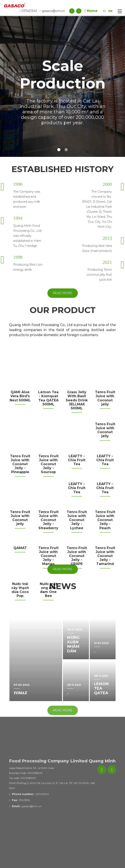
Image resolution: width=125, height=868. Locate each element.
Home (91, 11)
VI (104, 11)
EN (110, 11)
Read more (62, 293)
